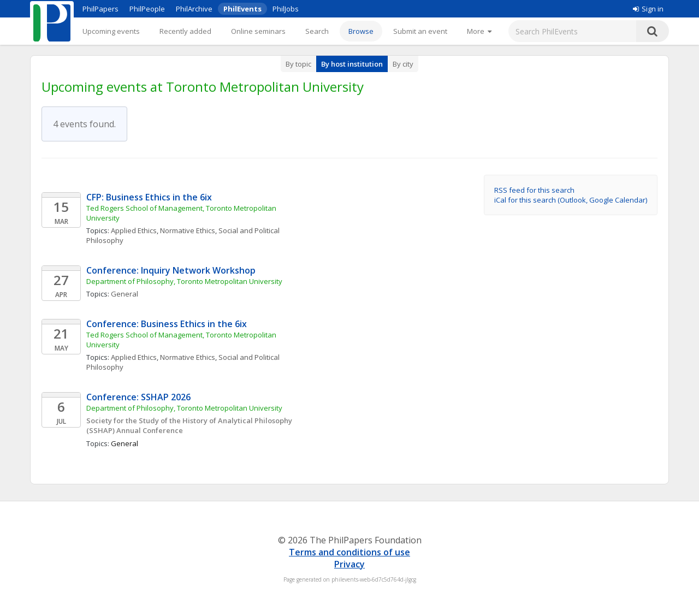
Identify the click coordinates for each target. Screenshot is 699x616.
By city (403, 64)
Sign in (648, 9)
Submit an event (420, 31)
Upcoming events (111, 31)
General (125, 294)
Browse (361, 31)
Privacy (349, 564)
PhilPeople (147, 9)
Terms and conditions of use (349, 552)
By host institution (352, 64)
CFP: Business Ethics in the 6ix (149, 197)
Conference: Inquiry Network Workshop (172, 270)
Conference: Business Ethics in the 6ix (167, 324)
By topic (298, 64)
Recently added (185, 31)
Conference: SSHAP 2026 (138, 397)
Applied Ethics (134, 230)
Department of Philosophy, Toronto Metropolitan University (184, 281)
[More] (479, 31)
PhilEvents (242, 9)
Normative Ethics (188, 230)
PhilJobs (286, 9)
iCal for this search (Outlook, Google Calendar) (571, 200)
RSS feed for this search (534, 190)
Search (317, 31)
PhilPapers (100, 9)
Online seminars (258, 31)
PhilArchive (194, 9)
